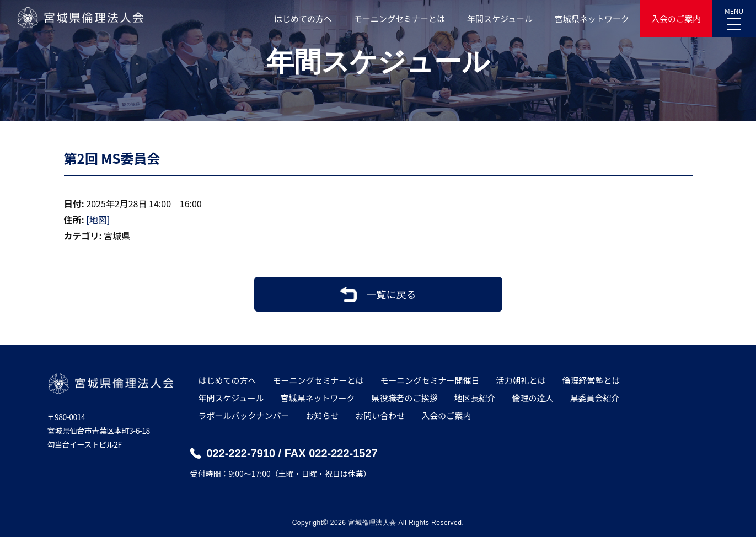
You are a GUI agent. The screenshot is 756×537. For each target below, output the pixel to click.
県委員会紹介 (595, 398)
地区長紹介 (474, 398)
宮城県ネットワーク (592, 18)
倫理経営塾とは (591, 380)
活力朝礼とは (521, 380)
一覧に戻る (392, 294)
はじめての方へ (303, 18)
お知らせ (323, 415)
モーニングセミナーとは (400, 18)
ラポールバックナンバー (244, 415)
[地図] (98, 219)
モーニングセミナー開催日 (430, 380)
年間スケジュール (500, 18)
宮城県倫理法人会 (80, 18)
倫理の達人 (533, 398)
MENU (734, 15)
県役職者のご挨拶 (404, 398)
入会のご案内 (676, 18)
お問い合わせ (380, 415)
